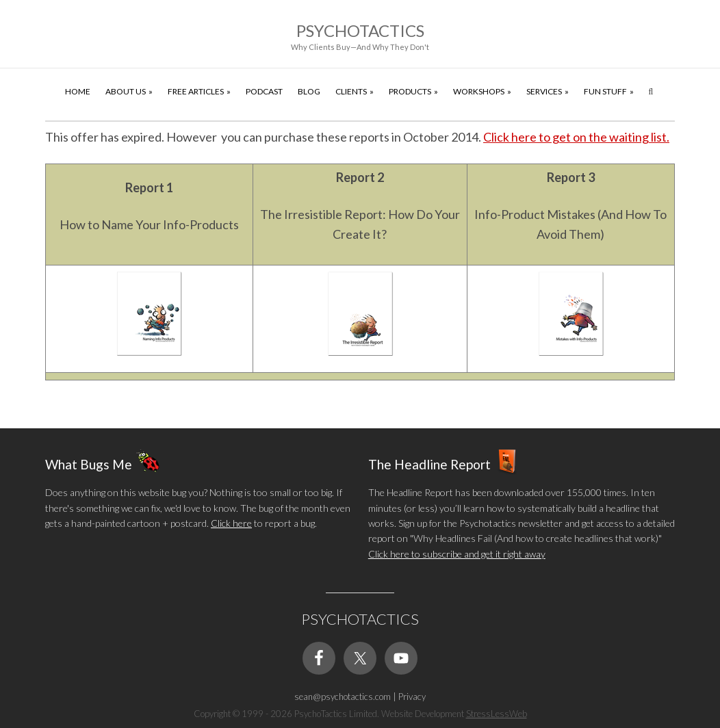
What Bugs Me (89, 464)
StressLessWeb (497, 714)
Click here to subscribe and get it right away (457, 554)
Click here (231, 523)
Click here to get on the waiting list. (576, 137)
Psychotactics (360, 30)
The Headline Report (429, 464)
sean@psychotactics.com (343, 697)
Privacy (412, 697)
